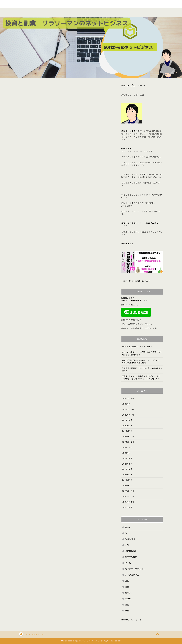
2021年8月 (127, 448)
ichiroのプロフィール (133, 86)
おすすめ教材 (81, 13)
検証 (99, 11)
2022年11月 (128, 415)
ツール (128, 563)
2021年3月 (127, 475)
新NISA (128, 593)
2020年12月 (128, 491)
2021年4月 (127, 469)
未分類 (128, 599)
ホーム (28, 11)
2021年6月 (127, 458)
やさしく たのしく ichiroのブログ (91, 4)
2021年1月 (127, 486)
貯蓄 (127, 611)
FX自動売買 (130, 539)
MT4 (127, 545)
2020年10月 (128, 502)
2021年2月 (127, 480)
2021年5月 (127, 464)
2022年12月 (128, 409)
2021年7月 (127, 453)
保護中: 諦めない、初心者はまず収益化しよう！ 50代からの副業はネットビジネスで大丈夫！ (143, 377)
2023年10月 (128, 398)
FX (126, 533)
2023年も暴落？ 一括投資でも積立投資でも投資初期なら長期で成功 (142, 353)
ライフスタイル (132, 575)
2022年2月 (127, 431)
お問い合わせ (154, 13)
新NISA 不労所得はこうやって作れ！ (137, 347)
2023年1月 (127, 404)
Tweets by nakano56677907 (136, 281)
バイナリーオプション (135, 569)
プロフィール (46, 13)
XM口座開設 (130, 551)
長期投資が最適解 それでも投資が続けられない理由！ (142, 369)
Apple (135, 11)
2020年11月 (128, 497)
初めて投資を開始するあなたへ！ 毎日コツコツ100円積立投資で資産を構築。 (142, 361)
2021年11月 (128, 437)
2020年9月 (127, 507)
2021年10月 (128, 442)
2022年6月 (127, 420)
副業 (63, 11)
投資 (117, 11)
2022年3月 (127, 426)
